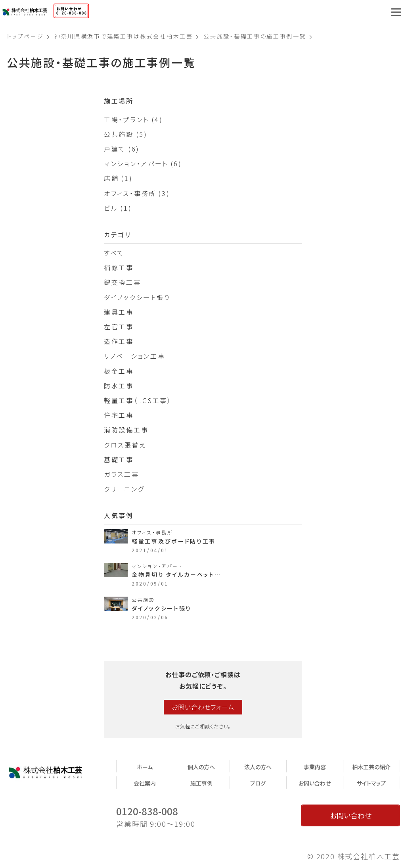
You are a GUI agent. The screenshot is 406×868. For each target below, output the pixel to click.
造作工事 (119, 341)
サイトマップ (371, 783)
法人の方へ (258, 767)
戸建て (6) (122, 149)
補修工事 (119, 267)
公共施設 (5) (126, 134)
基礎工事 (119, 459)
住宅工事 (119, 415)
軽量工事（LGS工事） (138, 400)
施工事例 (201, 783)
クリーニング (124, 489)
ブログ (258, 783)
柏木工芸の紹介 (371, 767)
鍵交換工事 (123, 282)
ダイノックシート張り (137, 297)
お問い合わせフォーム (203, 707)
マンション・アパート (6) (143, 163)
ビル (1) (118, 208)
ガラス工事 (122, 474)
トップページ (25, 36)
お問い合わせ (315, 783)
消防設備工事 (126, 430)
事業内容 (315, 767)
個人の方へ (201, 767)
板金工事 (119, 371)
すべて (114, 253)
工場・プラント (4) (133, 119)
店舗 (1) (118, 178)
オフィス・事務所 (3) (137, 193)
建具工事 (119, 312)
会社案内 (145, 783)
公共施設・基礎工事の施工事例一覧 (255, 36)
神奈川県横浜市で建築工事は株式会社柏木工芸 (124, 36)
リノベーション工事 (134, 356)
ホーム (145, 767)
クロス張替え (125, 445)
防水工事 (119, 386)
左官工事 (119, 326)
